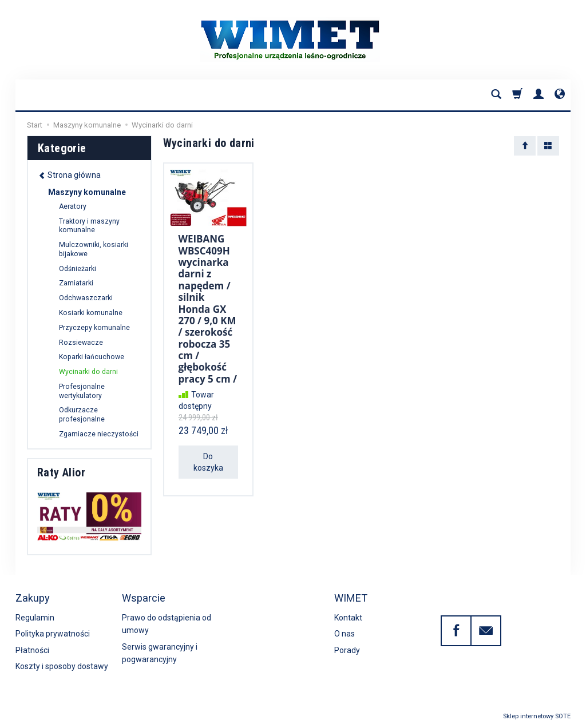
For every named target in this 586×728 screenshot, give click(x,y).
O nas (345, 634)
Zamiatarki (76, 283)
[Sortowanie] (525, 146)
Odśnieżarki (78, 269)
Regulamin (35, 618)
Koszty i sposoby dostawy (62, 666)
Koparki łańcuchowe (92, 357)
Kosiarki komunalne (91, 313)
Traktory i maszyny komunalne (89, 226)
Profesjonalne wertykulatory (82, 391)
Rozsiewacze (81, 343)
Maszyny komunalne (87, 192)
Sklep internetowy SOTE (537, 716)
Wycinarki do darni (88, 372)
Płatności (32, 650)
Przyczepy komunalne (94, 328)
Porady (347, 650)
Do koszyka (208, 462)
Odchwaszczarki (86, 298)
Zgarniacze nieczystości (99, 434)
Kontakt (348, 618)
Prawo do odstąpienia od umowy (167, 624)
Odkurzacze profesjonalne (82, 415)
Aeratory (73, 206)
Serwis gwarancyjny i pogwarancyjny (160, 653)
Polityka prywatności (53, 634)
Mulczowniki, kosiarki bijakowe (94, 249)
